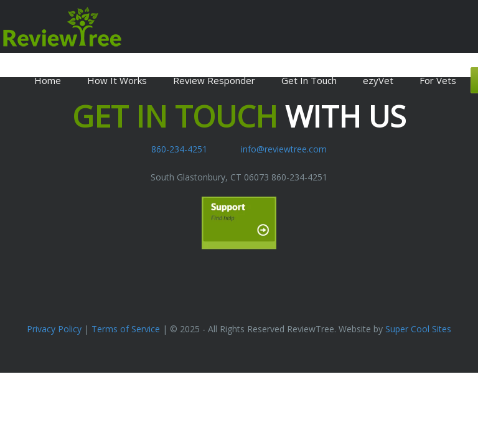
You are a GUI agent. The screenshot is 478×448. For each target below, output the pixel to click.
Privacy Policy (54, 329)
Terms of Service (126, 329)
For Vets (438, 80)
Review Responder (214, 80)
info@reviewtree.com (284, 149)
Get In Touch (309, 80)
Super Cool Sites (418, 329)
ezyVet (378, 80)
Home (48, 80)
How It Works (117, 80)
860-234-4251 (179, 149)
